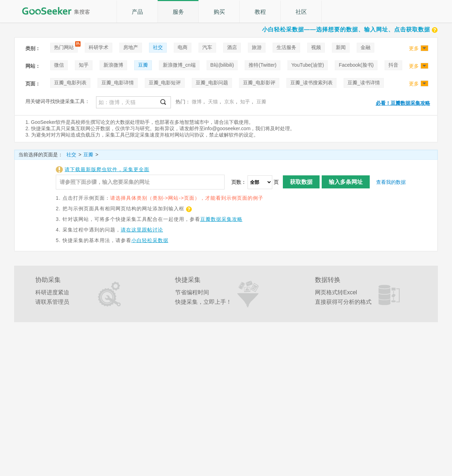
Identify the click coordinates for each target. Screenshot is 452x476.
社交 (158, 47)
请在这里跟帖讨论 (142, 230)
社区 (301, 12)
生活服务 (286, 47)
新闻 (341, 47)
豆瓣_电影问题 (212, 83)
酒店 (232, 47)
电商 (183, 47)
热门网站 (64, 47)
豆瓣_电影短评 (165, 83)
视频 (316, 47)
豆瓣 (143, 65)
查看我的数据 (391, 182)
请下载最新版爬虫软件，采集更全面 (107, 169)
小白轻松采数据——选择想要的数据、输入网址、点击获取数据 (350, 29)
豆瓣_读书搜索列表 (311, 83)
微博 (197, 102)
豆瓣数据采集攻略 (221, 219)
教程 (260, 12)
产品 (137, 12)
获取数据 (301, 182)
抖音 (393, 65)
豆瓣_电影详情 (118, 83)
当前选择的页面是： (41, 155)
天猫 (213, 102)
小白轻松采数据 (150, 240)
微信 (59, 65)
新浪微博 (113, 65)
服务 (178, 12)
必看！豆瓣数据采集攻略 (403, 103)
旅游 (257, 47)
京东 (229, 102)
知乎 (84, 65)
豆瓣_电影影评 (259, 83)
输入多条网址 (346, 182)
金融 (365, 47)
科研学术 (99, 47)
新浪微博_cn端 (179, 65)
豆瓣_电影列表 (70, 83)
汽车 (207, 47)
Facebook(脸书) (356, 65)
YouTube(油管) (308, 65)
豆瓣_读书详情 (364, 83)
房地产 (131, 47)
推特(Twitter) (263, 65)
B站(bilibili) (222, 65)
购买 (219, 12)
